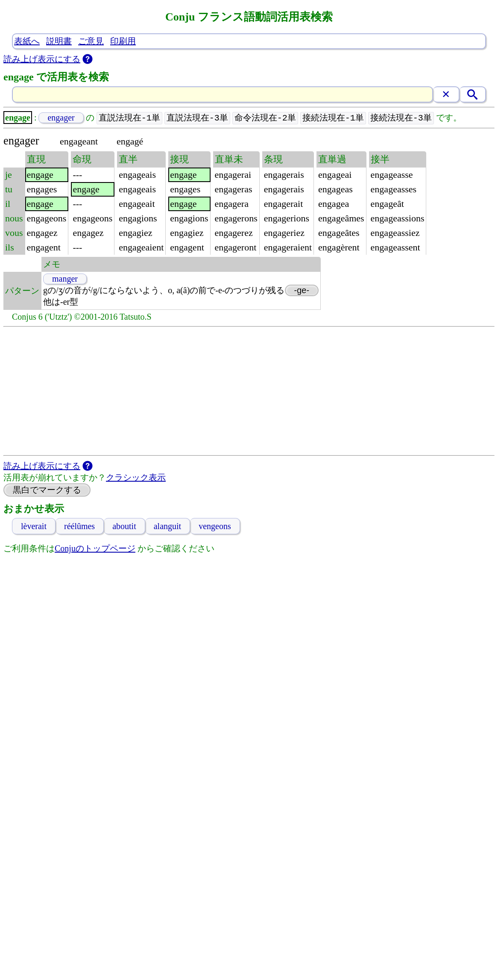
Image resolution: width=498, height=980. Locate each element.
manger (65, 279)
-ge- (302, 291)
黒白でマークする (47, 490)
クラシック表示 (136, 478)
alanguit (167, 527)
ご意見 (91, 41)
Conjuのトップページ (95, 549)
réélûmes (79, 527)
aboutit (124, 527)
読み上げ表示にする (42, 59)
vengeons (215, 527)
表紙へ (27, 41)
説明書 (59, 41)
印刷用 (123, 41)
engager (61, 118)
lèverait (34, 527)
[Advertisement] (249, 391)
